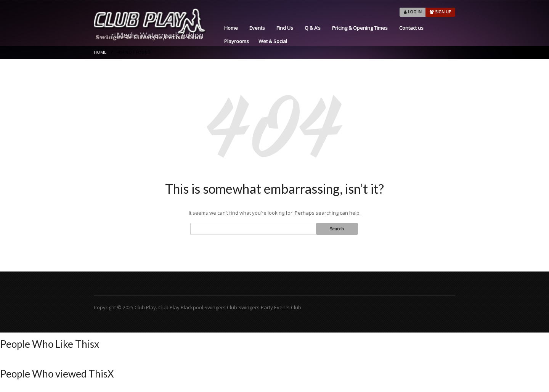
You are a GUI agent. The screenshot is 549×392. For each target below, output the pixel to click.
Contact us (411, 28)
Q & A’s (313, 28)
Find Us (285, 28)
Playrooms (237, 41)
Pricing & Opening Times (360, 28)
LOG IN (413, 12)
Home (231, 28)
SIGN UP (440, 12)
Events (257, 28)
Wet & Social (273, 41)
